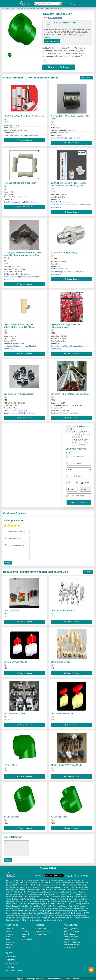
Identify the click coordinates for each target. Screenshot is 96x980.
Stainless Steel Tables (77, 882)
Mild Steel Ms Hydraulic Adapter (19, 393)
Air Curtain (76, 903)
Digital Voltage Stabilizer (28, 898)
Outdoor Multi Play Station (61, 880)
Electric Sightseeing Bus (23, 917)
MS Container (72, 889)
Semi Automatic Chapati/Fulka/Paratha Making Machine (48, 912)
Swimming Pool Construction (28, 915)
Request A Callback (48, 867)
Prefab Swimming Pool (77, 912)
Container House (20, 894)
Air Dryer (21, 910)
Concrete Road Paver (54, 919)
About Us (10, 928)
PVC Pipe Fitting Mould (15, 713)
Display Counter (45, 884)
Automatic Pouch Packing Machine (60, 908)
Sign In (74, 3)
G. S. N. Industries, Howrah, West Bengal (20, 201)
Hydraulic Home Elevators (61, 884)
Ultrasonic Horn (42, 905)
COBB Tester (28, 901)
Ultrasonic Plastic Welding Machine (73, 905)
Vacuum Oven (32, 894)
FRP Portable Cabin (59, 889)
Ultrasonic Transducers (14, 908)
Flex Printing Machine (33, 896)
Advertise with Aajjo (71, 931)
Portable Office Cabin (19, 891)
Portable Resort (31, 889)
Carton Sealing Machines (29, 884)
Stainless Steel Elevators (41, 887)
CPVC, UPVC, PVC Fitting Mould (66, 764)
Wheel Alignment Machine (19, 912)
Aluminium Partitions (61, 882)
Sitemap (9, 931)
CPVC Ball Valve (11, 610)
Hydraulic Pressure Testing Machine (64, 901)
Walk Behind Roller (78, 880)
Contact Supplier (52, 40)
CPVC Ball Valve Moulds (62, 713)
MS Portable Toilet (18, 889)
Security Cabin (56, 887)
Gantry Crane (77, 898)
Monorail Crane (16, 901)
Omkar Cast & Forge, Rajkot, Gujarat (65, 137)
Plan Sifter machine (28, 905)
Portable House (68, 887)
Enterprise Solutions (72, 944)
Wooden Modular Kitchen (34, 910)
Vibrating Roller (12, 882)
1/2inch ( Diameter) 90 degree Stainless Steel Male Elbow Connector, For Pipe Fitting (22, 254)
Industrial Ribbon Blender (44, 882)
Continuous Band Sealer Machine (35, 908)
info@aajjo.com (12, 963)
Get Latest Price (55, 17)
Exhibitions (10, 944)
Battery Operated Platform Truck (62, 917)
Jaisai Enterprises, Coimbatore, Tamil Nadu (21, 135)
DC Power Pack (54, 894)
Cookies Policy (41, 928)
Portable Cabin (45, 880)
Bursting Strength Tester (42, 901)
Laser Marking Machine (30, 880)
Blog (8, 939)
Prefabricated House (70, 891)
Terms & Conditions (43, 931)
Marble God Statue (57, 903)
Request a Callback (59, 67)
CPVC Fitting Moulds (61, 661)
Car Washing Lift (74, 910)
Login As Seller (70, 947)
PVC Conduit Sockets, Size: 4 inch (20, 182)
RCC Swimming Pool (47, 915)
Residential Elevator (78, 884)
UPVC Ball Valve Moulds (15, 661)
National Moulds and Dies (65, 22)
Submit (7, 562)
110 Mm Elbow (11, 764)
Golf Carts (37, 917)
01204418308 (11, 956)
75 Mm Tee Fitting (59, 816)
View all (88, 571)
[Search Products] (36, 3)
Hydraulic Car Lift (12, 887)
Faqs (8, 947)
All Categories (27, 939)
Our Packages (69, 933)
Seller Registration (71, 928)
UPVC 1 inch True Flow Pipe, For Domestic (24, 115)
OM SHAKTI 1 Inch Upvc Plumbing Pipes (70, 393)
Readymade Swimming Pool (65, 915)
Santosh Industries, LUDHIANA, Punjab (19, 412)
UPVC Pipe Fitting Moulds (63, 610)
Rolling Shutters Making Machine (56, 910)
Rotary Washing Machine (71, 896)
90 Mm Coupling (11, 816)
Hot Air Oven (43, 894)
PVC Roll (68, 903)
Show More (86, 77)
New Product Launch (72, 941)
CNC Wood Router (17, 896)
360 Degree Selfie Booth (37, 919)
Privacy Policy (41, 933)
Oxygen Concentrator (82, 917)
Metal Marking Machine (41, 903)
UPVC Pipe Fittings (38, 8)
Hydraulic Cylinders (68, 894)
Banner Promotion (71, 936)
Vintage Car (46, 917)
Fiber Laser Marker (25, 903)
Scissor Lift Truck (26, 887)
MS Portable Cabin (45, 889)
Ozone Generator (13, 919)
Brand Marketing (70, 939)
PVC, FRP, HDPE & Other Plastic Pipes (19, 8)
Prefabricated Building (35, 891)
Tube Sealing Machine (26, 882)
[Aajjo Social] (75, 875)
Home (4, 8)
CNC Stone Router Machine (51, 896)
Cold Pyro (24, 919)
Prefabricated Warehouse (53, 891)
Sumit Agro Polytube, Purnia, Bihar (64, 412)
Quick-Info (10, 941)
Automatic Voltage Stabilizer (47, 898)
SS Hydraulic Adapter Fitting (64, 252)
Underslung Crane (65, 898)
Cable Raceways (54, 905)
